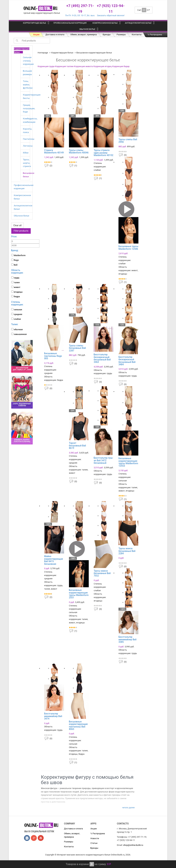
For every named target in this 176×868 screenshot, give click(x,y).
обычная (17, 329)
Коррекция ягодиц (102, 66)
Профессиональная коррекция (70, 23)
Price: (14, 237)
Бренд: (15, 250)
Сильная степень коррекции (28, 61)
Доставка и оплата (55, 35)
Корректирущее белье (35, 23)
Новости (95, 838)
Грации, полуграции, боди (29, 108)
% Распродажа (155, 35)
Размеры (121, 35)
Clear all (17, 225)
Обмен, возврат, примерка (84, 35)
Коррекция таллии (64, 66)
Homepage (43, 53)
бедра (16, 296)
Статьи (94, 843)
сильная (17, 309)
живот (16, 287)
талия (16, 282)
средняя (17, 314)
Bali (14, 265)
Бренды (107, 35)
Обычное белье (87, 29)
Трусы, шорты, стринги (27, 163)
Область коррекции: (17, 271)
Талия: (15, 324)
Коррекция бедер (121, 66)
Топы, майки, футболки (28, 85)
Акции (36, 35)
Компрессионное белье (105, 23)
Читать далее (128, 808)
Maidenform (18, 255)
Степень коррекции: (17, 303)
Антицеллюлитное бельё (138, 23)
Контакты (137, 35)
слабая (16, 319)
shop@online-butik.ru (133, 845)
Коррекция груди (46, 66)
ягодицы (17, 292)
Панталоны (29, 139)
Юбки (26, 153)
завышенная (19, 334)
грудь (15, 278)
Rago (15, 260)
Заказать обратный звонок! (111, 15)
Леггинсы (28, 146)
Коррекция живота (83, 66)
